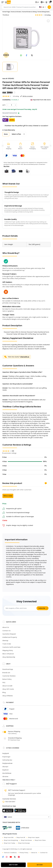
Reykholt (5, 770)
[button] (38, 2)
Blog (4, 692)
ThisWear (6, 15)
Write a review (8, 496)
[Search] (49, 7)
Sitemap (5, 641)
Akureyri (5, 767)
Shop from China (40, 840)
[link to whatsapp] (21, 56)
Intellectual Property (10, 637)
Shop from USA (9, 837)
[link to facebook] (27, 56)
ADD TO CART (13, 865)
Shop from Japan (34, 837)
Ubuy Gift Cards (8, 689)
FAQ (4, 683)
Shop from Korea (26, 840)
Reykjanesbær (8, 763)
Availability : (7, 100)
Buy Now (7, 166)
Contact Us (6, 631)
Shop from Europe (24, 843)
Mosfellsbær (7, 773)
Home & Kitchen (16, 12)
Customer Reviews (9, 676)
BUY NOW (40, 865)
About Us (6, 627)
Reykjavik (6, 753)
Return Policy (7, 679)
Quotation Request (9, 634)
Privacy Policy (24, 853)
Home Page (6, 12)
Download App (8, 669)
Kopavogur (6, 757)
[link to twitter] (32, 56)
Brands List (6, 673)
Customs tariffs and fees (11, 647)
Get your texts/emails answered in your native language (24, 794)
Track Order (7, 644)
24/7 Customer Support (17, 790)
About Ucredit (7, 686)
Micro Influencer (8, 654)
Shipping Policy (8, 650)
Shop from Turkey (10, 843)
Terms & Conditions (10, 853)
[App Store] (8, 811)
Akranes (5, 777)
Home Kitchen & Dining (29, 12)
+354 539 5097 (10, 802)
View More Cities (9, 780)
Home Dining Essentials (45, 12)
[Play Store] (20, 811)
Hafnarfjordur (7, 760)
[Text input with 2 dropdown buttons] (20, 7)
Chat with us (25, 357)
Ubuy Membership (9, 657)
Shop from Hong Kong (11, 840)
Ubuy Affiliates (8, 696)
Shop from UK (21, 837)
